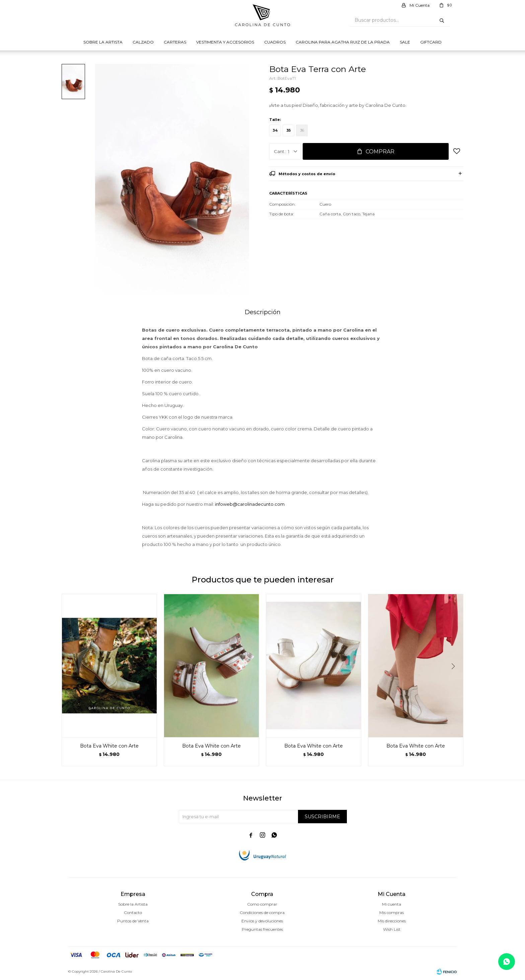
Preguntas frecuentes (262, 929)
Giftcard (431, 42)
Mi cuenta (392, 904)
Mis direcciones (392, 921)
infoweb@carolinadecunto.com (250, 504)
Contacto (133, 913)
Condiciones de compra (262, 913)
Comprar (380, 152)
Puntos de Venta (133, 921)
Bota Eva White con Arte (109, 746)
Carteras (175, 42)
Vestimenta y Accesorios (225, 42)
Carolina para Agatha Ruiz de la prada (343, 42)
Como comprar (262, 904)
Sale (405, 42)
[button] (456, 680)
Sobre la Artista (103, 42)
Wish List (392, 929)
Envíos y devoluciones (262, 921)
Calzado (143, 42)
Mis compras (392, 913)
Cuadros (275, 42)
